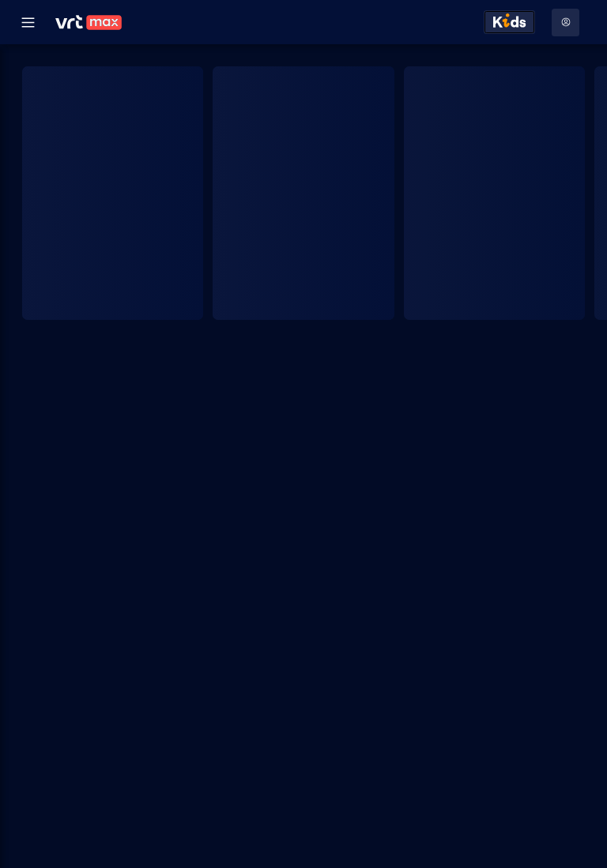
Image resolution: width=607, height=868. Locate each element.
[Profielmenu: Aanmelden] (566, 23)
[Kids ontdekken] (509, 22)
